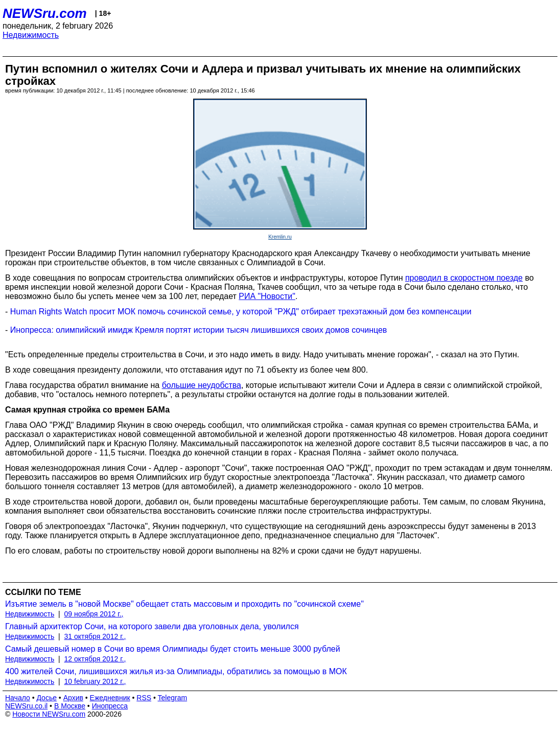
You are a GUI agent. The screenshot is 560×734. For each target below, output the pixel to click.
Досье (46, 698)
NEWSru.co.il (26, 706)
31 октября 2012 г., (95, 636)
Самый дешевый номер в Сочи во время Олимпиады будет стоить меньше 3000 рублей (173, 649)
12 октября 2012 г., (95, 659)
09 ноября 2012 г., (94, 614)
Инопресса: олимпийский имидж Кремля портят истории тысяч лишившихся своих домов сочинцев (199, 330)
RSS (144, 698)
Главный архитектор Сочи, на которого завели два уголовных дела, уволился (152, 626)
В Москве (70, 706)
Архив (73, 698)
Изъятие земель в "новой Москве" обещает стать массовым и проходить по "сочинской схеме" (184, 604)
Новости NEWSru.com (49, 714)
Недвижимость (31, 35)
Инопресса (110, 706)
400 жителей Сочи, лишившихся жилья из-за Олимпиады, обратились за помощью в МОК (176, 671)
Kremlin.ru (280, 237)
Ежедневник (110, 698)
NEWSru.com (45, 13)
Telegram (173, 698)
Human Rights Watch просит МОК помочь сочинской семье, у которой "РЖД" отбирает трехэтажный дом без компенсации (241, 312)
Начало (18, 698)
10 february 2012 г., (95, 681)
